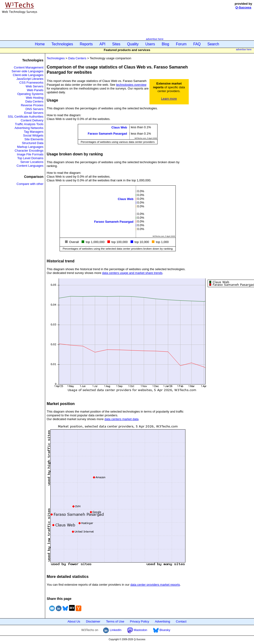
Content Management (28, 67)
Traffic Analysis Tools (29, 124)
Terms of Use (115, 621)
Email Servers (34, 113)
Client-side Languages (28, 75)
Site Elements (34, 139)
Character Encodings (29, 151)
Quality (133, 44)
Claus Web (119, 127)
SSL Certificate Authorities (26, 117)
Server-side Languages (27, 71)
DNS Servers (35, 109)
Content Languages (30, 166)
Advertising (162, 621)
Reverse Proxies (32, 105)
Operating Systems (30, 94)
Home (40, 44)
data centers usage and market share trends (132, 273)
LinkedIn (112, 630)
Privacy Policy (140, 621)
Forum (181, 44)
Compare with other (30, 184)
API (103, 44)
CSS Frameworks (31, 83)
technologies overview (131, 85)
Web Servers (35, 86)
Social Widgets (33, 135)
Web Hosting (35, 98)
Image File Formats (30, 154)
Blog (165, 44)
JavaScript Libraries (30, 79)
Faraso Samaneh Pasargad (107, 134)
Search (213, 44)
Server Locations (32, 162)
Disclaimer (93, 621)
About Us (74, 621)
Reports (86, 44)
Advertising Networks (29, 128)
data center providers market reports (155, 585)
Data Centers (34, 101)
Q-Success (243, 7)
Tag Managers (34, 132)
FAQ (197, 44)
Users (150, 44)
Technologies (62, 44)
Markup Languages (30, 147)
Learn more (169, 99)
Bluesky (162, 630)
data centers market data (122, 419)
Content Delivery (32, 120)
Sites (116, 44)
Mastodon (137, 630)
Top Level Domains (30, 158)
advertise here (155, 39)
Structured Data (33, 143)
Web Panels (35, 90)
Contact (181, 621)
